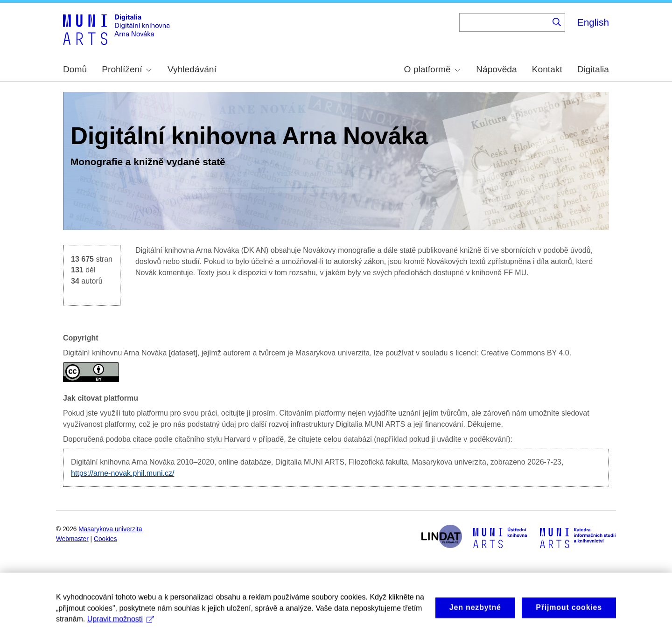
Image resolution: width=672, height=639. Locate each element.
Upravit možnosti (121, 629)
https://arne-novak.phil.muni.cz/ (122, 473)
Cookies (105, 539)
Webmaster (72, 539)
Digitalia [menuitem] (593, 69)
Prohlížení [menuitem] (126, 69)
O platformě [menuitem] (432, 69)
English (593, 22)
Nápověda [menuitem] (496, 69)
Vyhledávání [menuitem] (192, 69)
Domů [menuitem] (75, 69)
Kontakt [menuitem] (547, 69)
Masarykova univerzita (110, 529)
